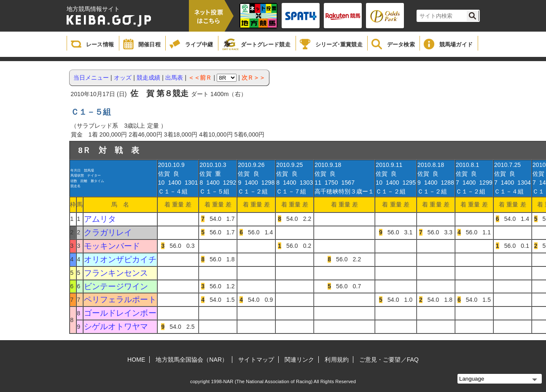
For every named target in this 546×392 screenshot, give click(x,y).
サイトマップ (256, 360)
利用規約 (336, 360)
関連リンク (300, 360)
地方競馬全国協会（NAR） (192, 360)
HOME (136, 360)
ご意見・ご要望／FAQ (389, 360)
